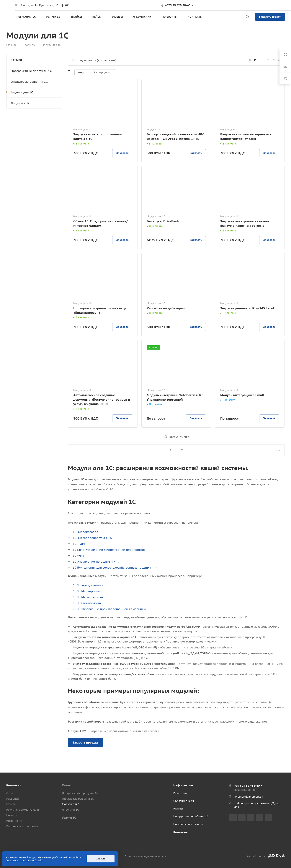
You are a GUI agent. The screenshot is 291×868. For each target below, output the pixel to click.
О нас (10, 793)
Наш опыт (13, 799)
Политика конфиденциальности (145, 856)
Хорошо (101, 859)
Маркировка (90, 591)
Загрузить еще (177, 437)
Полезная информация (188, 824)
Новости (12, 815)
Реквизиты (180, 793)
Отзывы (11, 804)
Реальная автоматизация (23, 810)
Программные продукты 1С (35, 71)
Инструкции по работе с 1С (191, 816)
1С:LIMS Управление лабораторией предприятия (109, 550)
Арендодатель (93, 585)
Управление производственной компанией (113, 609)
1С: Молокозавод (85, 532)
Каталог (68, 785)
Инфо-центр (14, 821)
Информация (183, 785)
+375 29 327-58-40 (178, 5)
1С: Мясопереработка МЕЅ (92, 538)
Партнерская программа (22, 826)
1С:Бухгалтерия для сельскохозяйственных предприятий (115, 567)
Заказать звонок (270, 17)
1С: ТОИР (79, 544)
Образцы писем (184, 801)
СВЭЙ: (77, 585)
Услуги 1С (69, 817)
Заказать (122, 153)
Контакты (180, 832)
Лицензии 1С (20, 103)
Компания (14, 785)
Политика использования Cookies (24, 860)
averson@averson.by (249, 797)
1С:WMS (79, 556)
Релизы (178, 809)
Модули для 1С (22, 92)
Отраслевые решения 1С (29, 82)
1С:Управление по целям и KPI (96, 562)
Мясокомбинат (92, 597)
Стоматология (91, 603)
